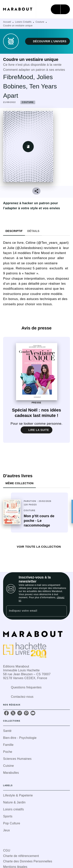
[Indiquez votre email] (32, 611)
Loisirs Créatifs (23, 22)
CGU (7, 850)
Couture (40, 22)
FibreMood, (20, 77)
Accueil (7, 22)
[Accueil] (19, 9)
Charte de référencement (21, 856)
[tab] (14, 231)
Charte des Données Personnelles (28, 861)
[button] (47, 41)
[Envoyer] (62, 611)
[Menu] (60, 9)
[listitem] (6, 713)
